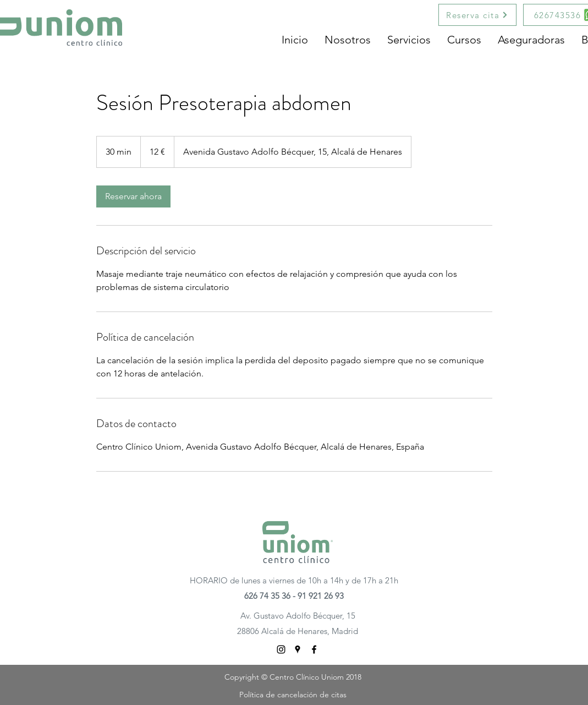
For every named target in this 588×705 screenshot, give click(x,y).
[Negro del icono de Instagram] (281, 649)
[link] (133, 196)
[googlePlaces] (298, 649)
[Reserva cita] (477, 15)
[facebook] (314, 649)
